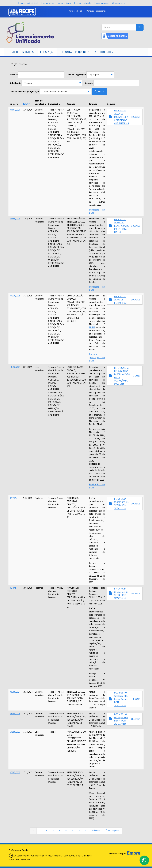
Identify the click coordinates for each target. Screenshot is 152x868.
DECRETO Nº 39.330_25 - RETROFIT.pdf (121, 300)
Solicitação (15, 83)
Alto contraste (119, 3)
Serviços (29, 52)
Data (26, 104)
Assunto (89, 83)
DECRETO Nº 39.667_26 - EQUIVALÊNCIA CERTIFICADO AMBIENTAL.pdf (122, 117)
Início (14, 52)
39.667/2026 (15, 110)
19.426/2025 (15, 367)
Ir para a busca (48, 3)
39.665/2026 (15, 219)
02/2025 (13, 498)
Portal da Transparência (96, 11)
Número (14, 75)
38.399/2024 (15, 692)
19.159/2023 (15, 732)
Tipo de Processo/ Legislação (24, 91)
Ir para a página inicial (28, 3)
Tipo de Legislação (76, 75)
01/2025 (13, 588)
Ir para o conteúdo (83, 3)
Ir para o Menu (64, 3)
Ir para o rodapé (102, 3)
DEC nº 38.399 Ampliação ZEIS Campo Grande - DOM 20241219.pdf (121, 699)
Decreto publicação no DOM (97, 357)
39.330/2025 (15, 296)
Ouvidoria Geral (75, 11)
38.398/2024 (15, 713)
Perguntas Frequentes (74, 52)
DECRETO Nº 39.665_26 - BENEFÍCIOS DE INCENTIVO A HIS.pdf (122, 226)
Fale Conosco (103, 52)
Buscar (99, 91)
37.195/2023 (15, 772)
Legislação (47, 52)
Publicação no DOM (97, 486)
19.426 (92, 327)
